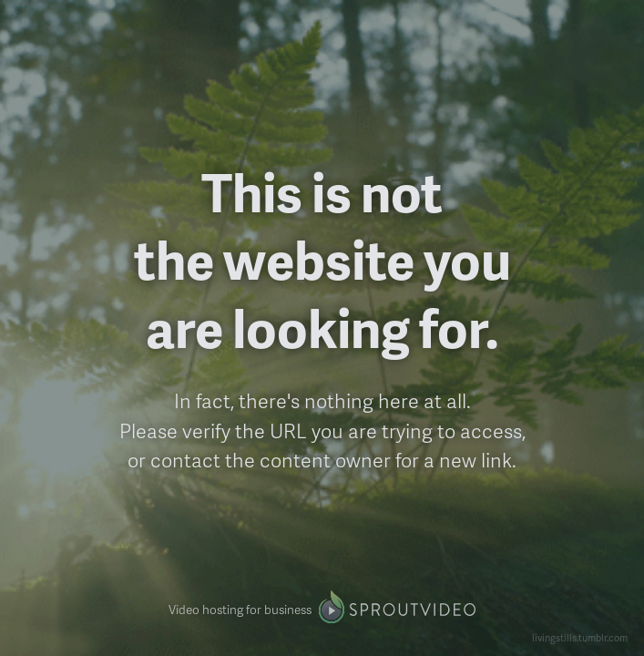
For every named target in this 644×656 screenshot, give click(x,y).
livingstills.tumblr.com (580, 637)
